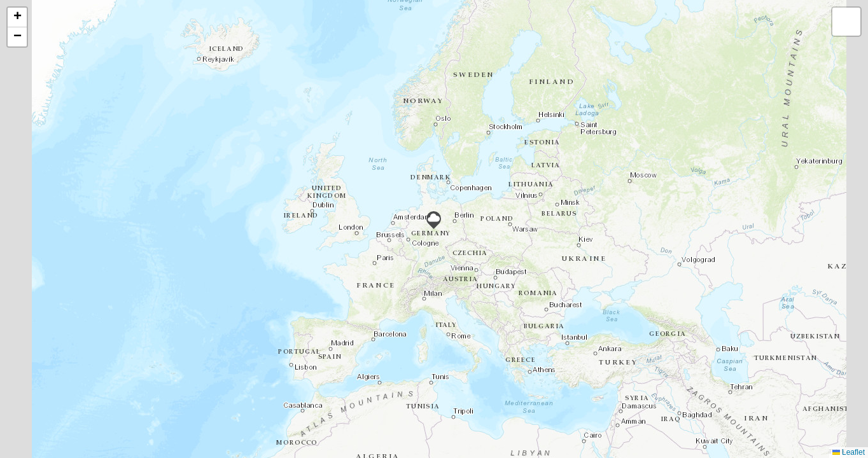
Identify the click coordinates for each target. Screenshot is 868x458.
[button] (434, 220)
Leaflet (849, 452)
